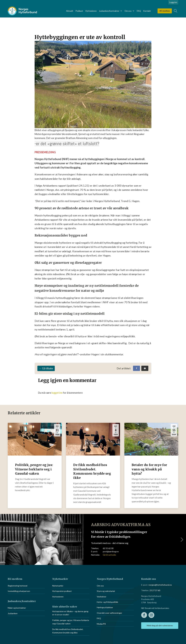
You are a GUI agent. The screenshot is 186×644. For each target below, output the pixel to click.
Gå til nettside (109, 555)
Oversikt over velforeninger (109, 613)
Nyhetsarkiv (58, 586)
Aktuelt (70, 11)
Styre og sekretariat (106, 591)
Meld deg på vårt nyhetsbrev (160, 625)
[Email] (145, 368)
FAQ (139, 11)
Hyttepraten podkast (62, 591)
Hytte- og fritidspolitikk (107, 602)
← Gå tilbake (46, 368)
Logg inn (173, 2)
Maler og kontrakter (17, 608)
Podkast (79, 11)
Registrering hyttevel (18, 586)
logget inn (57, 393)
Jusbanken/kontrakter (111, 11)
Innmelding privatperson (19, 591)
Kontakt (147, 11)
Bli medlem (165, 11)
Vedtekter (102, 597)
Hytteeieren (91, 11)
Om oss (129, 11)
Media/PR (101, 624)
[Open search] (176, 11)
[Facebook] (137, 368)
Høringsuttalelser (105, 607)
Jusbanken (13, 613)
